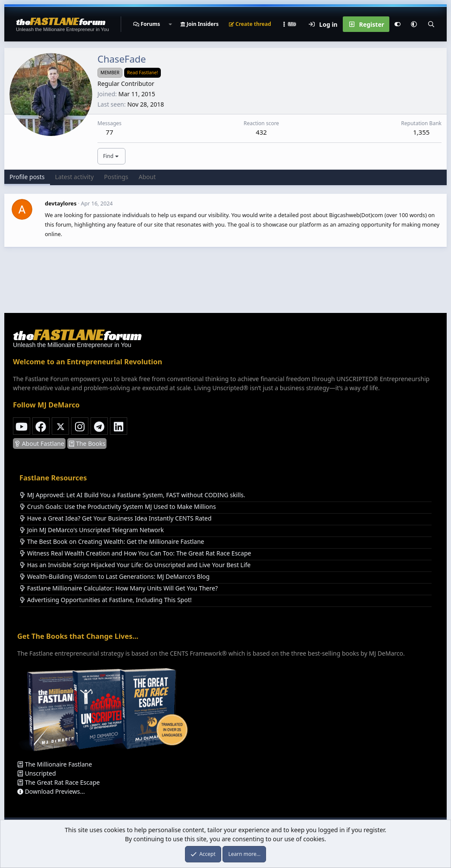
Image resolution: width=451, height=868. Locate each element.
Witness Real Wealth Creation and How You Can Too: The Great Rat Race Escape (135, 553)
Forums (150, 24)
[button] (170, 24)
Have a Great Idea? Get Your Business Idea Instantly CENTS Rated (116, 518)
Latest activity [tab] (75, 177)
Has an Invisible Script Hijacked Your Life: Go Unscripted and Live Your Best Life (135, 565)
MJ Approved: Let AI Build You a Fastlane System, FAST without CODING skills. (132, 495)
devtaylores (61, 204)
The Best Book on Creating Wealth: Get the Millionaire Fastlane (112, 541)
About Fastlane (39, 443)
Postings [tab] (116, 177)
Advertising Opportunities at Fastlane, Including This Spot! (105, 600)
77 (109, 132)
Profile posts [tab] (27, 177)
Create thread (250, 24)
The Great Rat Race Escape (58, 782)
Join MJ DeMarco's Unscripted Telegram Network (92, 530)
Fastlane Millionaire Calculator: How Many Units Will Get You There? (119, 588)
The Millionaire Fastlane (55, 764)
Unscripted (37, 773)
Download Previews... (51, 791)
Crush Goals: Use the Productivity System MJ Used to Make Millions (118, 507)
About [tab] (147, 177)
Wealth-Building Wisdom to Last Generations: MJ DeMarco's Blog (114, 576)
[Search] (431, 24)
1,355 (421, 132)
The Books (87, 443)
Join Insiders (199, 24)
